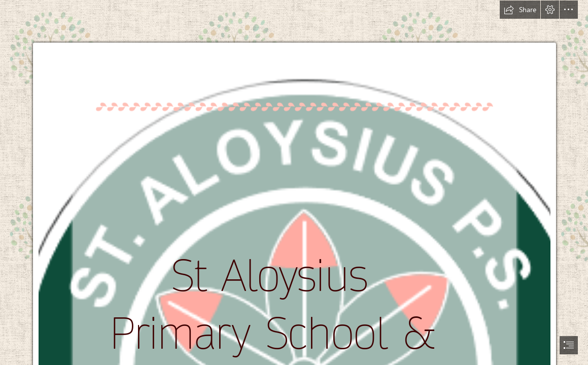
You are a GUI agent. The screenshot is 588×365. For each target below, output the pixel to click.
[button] (520, 10)
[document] (294, 182)
